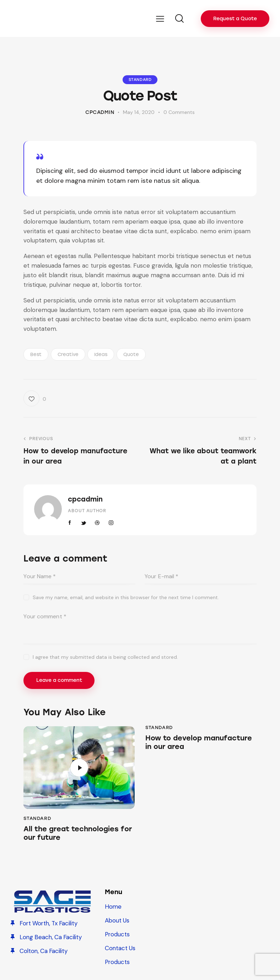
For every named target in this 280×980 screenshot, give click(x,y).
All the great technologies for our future (79, 834)
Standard (140, 80)
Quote (131, 354)
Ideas (101, 354)
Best (36, 354)
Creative (68, 354)
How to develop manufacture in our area (200, 743)
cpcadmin (85, 499)
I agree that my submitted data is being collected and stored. (105, 657)
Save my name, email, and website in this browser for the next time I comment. (126, 597)
